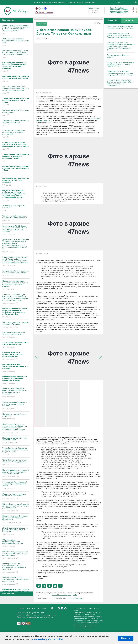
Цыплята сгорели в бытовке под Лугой (16, 417)
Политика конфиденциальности (31, 613)
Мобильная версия (37, 8)
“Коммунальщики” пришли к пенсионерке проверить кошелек (16, 406)
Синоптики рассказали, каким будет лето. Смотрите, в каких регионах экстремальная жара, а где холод (16, 29)
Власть (37, 3)
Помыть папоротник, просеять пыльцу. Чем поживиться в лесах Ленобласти (16, 474)
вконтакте (40, 8)
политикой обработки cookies (47, 640)
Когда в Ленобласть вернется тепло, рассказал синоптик (16, 273)
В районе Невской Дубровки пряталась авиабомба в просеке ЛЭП (16, 520)
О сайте (21, 609)
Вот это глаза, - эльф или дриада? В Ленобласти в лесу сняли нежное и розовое (16, 90)
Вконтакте (52, 608)
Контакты (31, 609)
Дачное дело (90, 3)
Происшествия (59, 3)
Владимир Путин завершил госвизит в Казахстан (16, 497)
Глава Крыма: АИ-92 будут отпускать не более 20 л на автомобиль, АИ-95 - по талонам (16, 230)
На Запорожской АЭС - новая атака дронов (16, 113)
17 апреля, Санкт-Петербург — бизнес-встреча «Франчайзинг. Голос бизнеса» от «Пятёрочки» (120, 83)
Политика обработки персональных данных (36, 615)
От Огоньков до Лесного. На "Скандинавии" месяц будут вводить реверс (16, 555)
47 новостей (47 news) (84, 609)
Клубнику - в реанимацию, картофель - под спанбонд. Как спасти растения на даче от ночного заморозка (16, 299)
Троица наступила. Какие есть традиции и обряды (16, 123)
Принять (126, 638)
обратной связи (77, 598)
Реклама (42, 609)
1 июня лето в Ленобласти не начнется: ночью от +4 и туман (120, 27)
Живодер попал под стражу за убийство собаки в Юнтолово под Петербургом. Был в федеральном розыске (16, 262)
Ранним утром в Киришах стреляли (16, 208)
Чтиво (80, 3)
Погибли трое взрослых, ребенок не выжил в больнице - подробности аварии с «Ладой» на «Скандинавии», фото (121, 46)
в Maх (75, 595)
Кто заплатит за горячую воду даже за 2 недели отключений (16, 134)
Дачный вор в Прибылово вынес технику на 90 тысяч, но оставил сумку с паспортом (16, 393)
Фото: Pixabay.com (44, 93)
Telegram (62, 608)
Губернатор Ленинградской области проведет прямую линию (16, 486)
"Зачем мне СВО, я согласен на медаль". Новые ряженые (16, 218)
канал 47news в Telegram (62, 595)
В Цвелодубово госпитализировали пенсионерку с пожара (16, 543)
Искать (136, 2)
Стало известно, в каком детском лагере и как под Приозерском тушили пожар (120, 35)
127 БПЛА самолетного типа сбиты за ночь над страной (16, 463)
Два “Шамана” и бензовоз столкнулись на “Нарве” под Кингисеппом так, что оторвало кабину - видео (16, 429)
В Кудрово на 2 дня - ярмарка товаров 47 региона (16, 325)
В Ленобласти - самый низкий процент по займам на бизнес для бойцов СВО (16, 508)
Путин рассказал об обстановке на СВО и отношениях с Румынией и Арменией (16, 568)
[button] (39, 586)
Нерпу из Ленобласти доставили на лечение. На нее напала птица (16, 581)
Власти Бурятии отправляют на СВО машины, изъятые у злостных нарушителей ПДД (16, 54)
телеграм (43, 8)
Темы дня (113, 20)
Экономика (46, 3)
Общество (71, 3)
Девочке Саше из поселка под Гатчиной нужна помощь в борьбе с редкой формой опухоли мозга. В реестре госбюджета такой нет (16, 246)
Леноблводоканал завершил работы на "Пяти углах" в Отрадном (16, 531)
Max (65, 608)
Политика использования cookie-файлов (35, 617)
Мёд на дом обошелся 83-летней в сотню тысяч (16, 335)
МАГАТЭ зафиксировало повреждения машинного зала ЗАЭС (16, 42)
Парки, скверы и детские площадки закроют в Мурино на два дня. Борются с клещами (16, 285)
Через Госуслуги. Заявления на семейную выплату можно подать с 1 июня (16, 452)
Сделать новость (46, 12)
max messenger (45, 8)
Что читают (130, 20)
